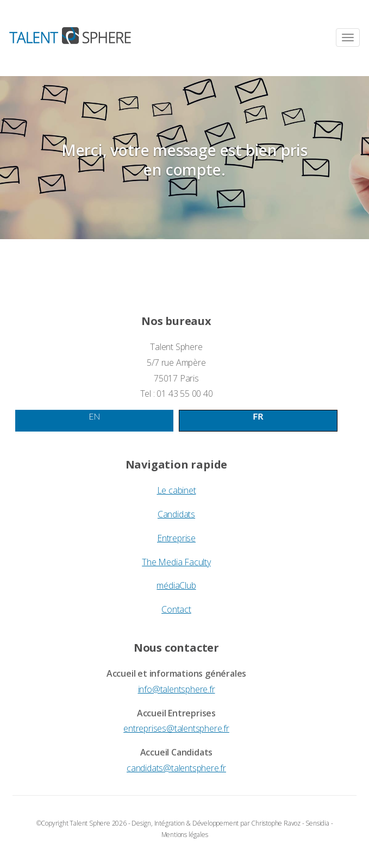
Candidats (176, 514)
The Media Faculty (176, 562)
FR (258, 416)
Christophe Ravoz (276, 823)
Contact (176, 609)
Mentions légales (185, 835)
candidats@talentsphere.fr (176, 768)
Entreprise (176, 538)
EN (94, 416)
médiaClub (176, 585)
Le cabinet (177, 490)
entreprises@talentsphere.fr (176, 728)
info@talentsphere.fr (177, 689)
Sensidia (317, 823)
